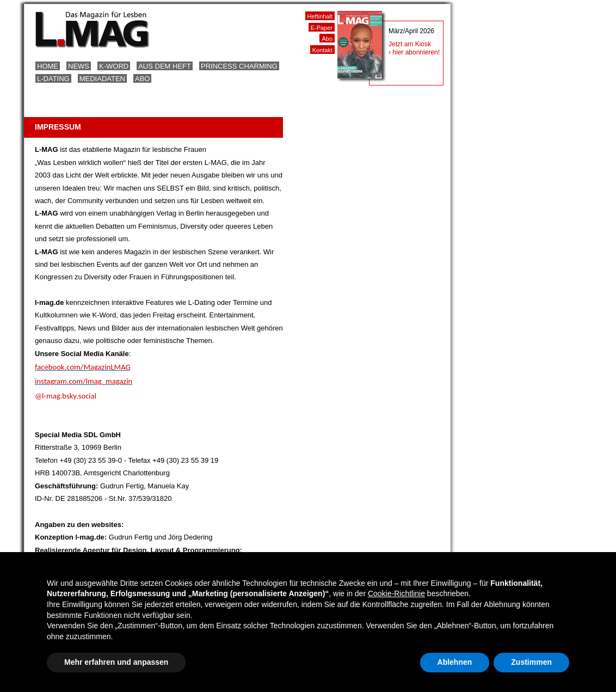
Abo (142, 79)
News (79, 66)
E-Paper (322, 28)
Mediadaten (102, 79)
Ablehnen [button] (455, 662)
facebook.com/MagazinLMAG (83, 367)
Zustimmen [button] (531, 662)
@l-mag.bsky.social (66, 396)
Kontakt (322, 50)
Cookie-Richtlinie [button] (396, 593)
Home (48, 66)
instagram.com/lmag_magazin (84, 381)
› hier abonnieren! (414, 52)
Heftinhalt (320, 16)
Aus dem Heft (165, 66)
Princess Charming (239, 66)
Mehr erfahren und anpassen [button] (116, 662)
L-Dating (53, 79)
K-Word (114, 66)
